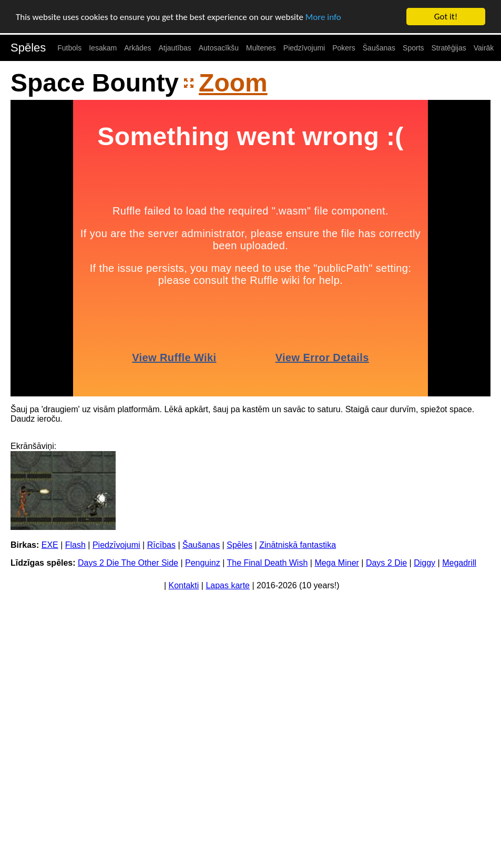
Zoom (233, 83)
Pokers (344, 48)
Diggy (425, 563)
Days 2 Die (386, 563)
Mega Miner (336, 563)
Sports (413, 48)
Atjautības (175, 48)
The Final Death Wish (267, 563)
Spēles (28, 48)
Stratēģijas (449, 48)
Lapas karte (228, 585)
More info (323, 17)
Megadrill (459, 563)
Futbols (69, 48)
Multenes (261, 48)
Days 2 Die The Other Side (128, 563)
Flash (75, 545)
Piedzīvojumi (304, 48)
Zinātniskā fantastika (298, 545)
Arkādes (137, 48)
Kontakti (184, 585)
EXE (50, 545)
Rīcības (161, 545)
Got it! (446, 17)
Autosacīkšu (219, 48)
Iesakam (103, 48)
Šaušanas (379, 48)
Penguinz (203, 563)
